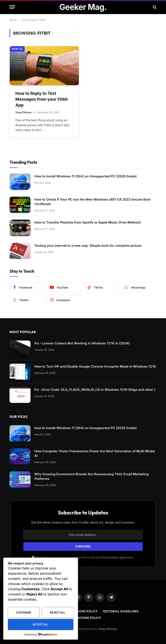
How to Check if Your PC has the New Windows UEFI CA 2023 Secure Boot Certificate (92, 202)
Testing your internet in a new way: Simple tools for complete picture (88, 246)
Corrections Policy (81, 611)
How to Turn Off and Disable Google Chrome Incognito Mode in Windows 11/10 (95, 366)
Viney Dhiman (23, 112)
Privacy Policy (110, 557)
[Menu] (12, 7)
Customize (24, 612)
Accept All (41, 624)
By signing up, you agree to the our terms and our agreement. (83, 557)
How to (17, 49)
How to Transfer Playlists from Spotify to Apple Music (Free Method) (88, 222)
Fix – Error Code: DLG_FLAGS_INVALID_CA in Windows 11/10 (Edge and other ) (95, 390)
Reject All (57, 612)
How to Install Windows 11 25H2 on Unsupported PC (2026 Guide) (85, 176)
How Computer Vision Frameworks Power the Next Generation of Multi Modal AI (95, 453)
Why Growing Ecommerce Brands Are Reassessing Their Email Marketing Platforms (92, 476)
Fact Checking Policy (83, 618)
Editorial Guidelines (121, 611)
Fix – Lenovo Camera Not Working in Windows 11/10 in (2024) (82, 343)
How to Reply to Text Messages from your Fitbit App (41, 99)
